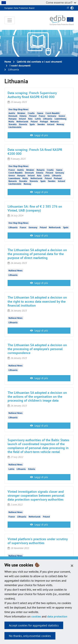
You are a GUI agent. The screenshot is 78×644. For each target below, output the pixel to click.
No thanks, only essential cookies (30, 636)
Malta (11, 121)
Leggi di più (39, 135)
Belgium (21, 113)
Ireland (22, 119)
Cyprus (40, 113)
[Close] (72, 565)
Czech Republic (53, 113)
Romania (54, 121)
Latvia (38, 119)
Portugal (44, 121)
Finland (33, 116)
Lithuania (48, 119)
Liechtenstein (15, 127)
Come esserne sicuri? (61, 3)
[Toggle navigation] (10, 20)
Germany (52, 116)
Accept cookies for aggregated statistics (34, 625)
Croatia (31, 113)
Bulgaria (41, 170)
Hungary (13, 119)
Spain (32, 124)
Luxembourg (60, 119)
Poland (34, 121)
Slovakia (13, 124)
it (68, 8)
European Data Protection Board (19, 8)
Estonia (23, 116)
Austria (12, 113)
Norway (60, 124)
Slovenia (23, 124)
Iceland (51, 124)
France (42, 116)
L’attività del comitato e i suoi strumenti (39, 62)
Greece (62, 116)
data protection (57, 616)
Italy (30, 119)
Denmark (13, 116)
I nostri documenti (20, 66)
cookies (36, 616)
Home (8, 62)
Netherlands (22, 121)
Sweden (41, 124)
